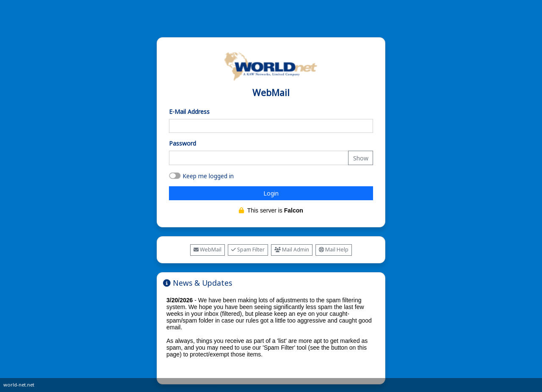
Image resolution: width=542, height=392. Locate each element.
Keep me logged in (208, 176)
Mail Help (334, 250)
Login (271, 193)
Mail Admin (292, 250)
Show (361, 158)
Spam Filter (248, 250)
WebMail (207, 250)
